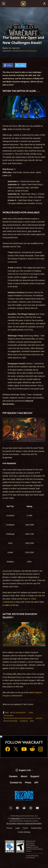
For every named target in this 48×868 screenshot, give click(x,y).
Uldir (31, 713)
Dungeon (24, 721)
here (40, 593)
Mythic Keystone (10, 721)
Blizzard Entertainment (28, 51)
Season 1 (39, 718)
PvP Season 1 (9, 716)
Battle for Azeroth (18, 713)
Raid (32, 721)
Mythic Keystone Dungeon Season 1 (18, 718)
